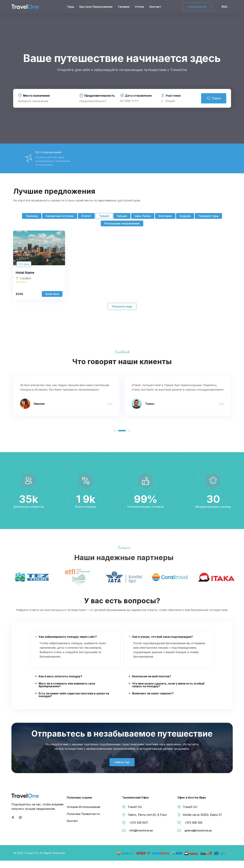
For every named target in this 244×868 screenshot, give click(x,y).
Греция (122, 216)
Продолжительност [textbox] (93, 101)
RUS (224, 7)
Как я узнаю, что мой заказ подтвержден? (163, 637)
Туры (70, 7)
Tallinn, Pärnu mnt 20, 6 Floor (147, 815)
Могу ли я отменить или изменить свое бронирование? (67, 685)
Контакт (155, 7)
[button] (115, 431)
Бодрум (185, 216)
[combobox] (47, 101)
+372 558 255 (193, 823)
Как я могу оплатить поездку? (60, 676)
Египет (86, 216)
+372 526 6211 (139, 823)
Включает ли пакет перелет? (153, 693)
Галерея (124, 7)
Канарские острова (60, 216)
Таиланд (32, 216)
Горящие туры (208, 216)
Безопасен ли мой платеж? (152, 676)
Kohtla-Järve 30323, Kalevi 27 (202, 815)
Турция (104, 216)
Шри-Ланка (143, 216)
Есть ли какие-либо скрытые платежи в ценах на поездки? (74, 695)
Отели (139, 7)
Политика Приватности (83, 814)
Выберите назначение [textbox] (33, 101)
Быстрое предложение (96, 7)
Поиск (214, 98)
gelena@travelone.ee (198, 830)
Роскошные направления (122, 223)
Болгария (165, 216)
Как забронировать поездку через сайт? (68, 637)
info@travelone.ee (141, 830)
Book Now (52, 294)
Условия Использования (83, 807)
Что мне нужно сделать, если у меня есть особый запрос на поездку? (168, 685)
